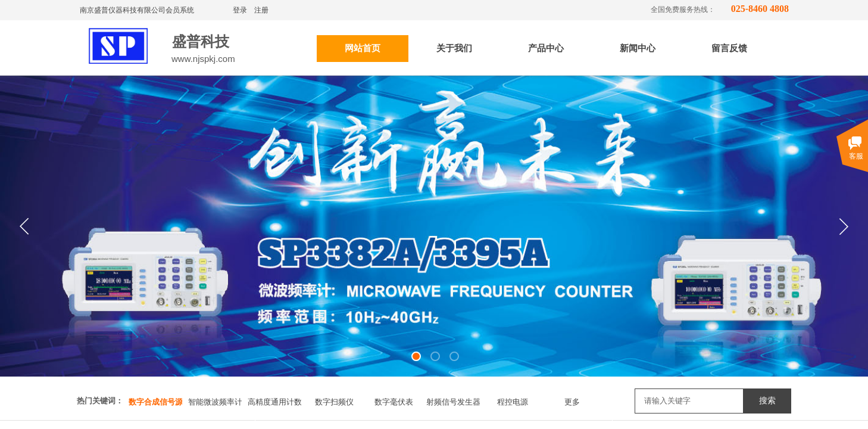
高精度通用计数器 (274, 402)
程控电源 (513, 402)
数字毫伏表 (394, 402)
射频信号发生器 (453, 402)
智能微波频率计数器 (215, 402)
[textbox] (689, 401)
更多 (572, 402)
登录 (240, 10)
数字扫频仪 (334, 402)
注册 (261, 10)
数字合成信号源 (155, 402)
